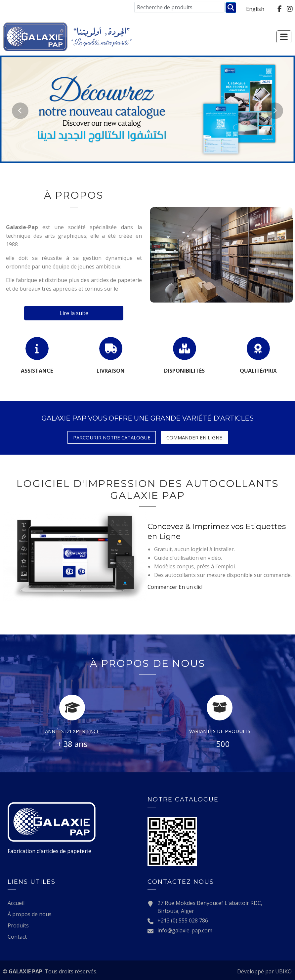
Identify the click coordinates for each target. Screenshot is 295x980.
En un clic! (175, 586)
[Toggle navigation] (292, 37)
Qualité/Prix (258, 371)
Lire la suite (74, 313)
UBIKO (283, 971)
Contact (17, 936)
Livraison (111, 371)
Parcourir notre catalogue (112, 437)
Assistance (37, 371)
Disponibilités (184, 371)
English (255, 9)
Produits (18, 925)
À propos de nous (30, 914)
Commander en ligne (194, 437)
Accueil (16, 902)
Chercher (231, 8)
